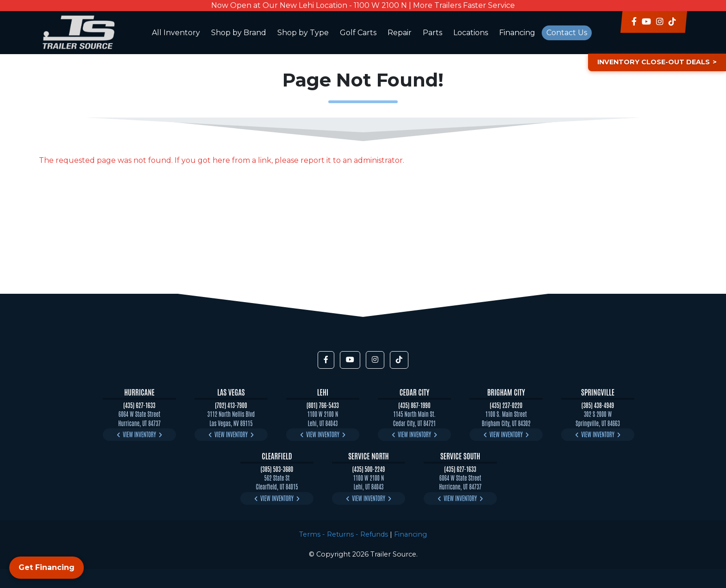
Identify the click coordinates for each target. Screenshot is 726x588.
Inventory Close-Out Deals (654, 62)
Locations (471, 33)
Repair (400, 33)
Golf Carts (358, 33)
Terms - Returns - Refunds (344, 534)
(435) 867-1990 (414, 405)
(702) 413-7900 (231, 405)
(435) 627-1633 (139, 405)
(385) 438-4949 (598, 405)
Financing (517, 33)
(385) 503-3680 (277, 469)
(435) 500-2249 (369, 469)
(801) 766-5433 (323, 405)
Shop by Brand (239, 33)
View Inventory (139, 434)
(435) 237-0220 (506, 405)
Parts (432, 33)
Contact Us (567, 33)
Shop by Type (303, 33)
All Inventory (176, 33)
